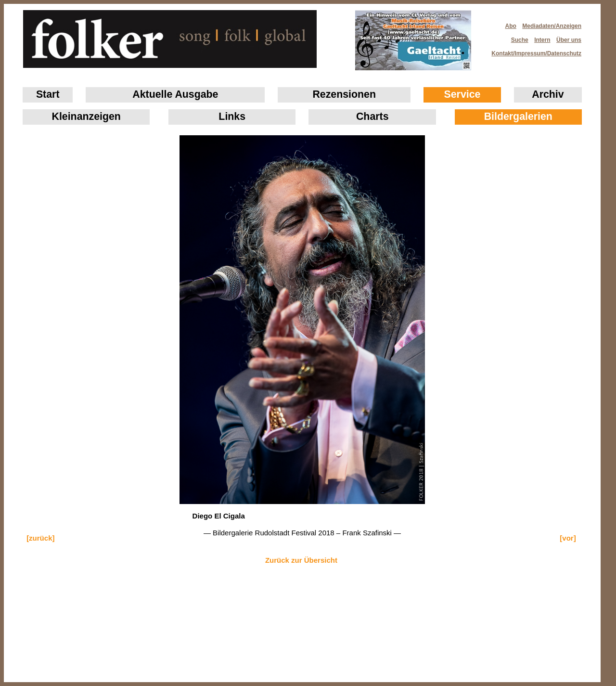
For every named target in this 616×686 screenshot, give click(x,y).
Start (48, 94)
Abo (511, 26)
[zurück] (40, 538)
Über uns (569, 40)
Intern (542, 40)
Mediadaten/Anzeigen (552, 26)
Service (462, 94)
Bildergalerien (518, 116)
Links (232, 116)
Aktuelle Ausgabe (175, 94)
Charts (372, 116)
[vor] (568, 538)
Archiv (548, 94)
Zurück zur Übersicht (301, 560)
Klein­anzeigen (86, 116)
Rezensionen (344, 94)
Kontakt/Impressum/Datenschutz (533, 51)
